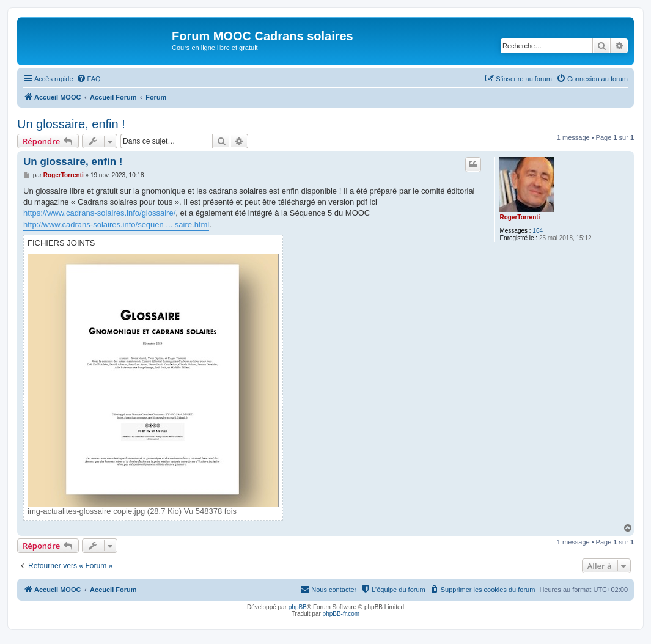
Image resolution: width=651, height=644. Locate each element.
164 (538, 231)
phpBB (298, 607)
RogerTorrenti (520, 217)
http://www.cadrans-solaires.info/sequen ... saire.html (116, 225)
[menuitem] (89, 79)
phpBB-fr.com (341, 614)
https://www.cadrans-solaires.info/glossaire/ (99, 213)
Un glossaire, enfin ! (71, 124)
